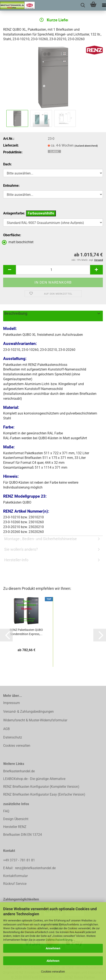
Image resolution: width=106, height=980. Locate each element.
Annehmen (53, 948)
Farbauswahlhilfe (41, 213)
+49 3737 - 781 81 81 (19, 860)
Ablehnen (53, 961)
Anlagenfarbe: (30, 213)
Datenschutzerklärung (59, 940)
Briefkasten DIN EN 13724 (23, 835)
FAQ (6, 811)
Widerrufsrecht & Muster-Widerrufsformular (35, 720)
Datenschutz (13, 737)
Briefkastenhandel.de (19, 771)
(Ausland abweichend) (86, 146)
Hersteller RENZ (15, 827)
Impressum (12, 703)
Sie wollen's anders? (21, 549)
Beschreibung (16, 313)
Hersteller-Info (16, 560)
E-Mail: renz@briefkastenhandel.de (29, 868)
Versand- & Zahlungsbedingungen (28, 712)
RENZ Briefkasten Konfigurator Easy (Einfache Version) (44, 794)
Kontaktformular (15, 876)
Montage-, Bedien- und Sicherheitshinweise (41, 539)
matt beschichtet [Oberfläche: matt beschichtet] (18, 242)
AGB (6, 729)
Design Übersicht (16, 819)
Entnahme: (11, 186)
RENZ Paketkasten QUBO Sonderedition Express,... (26, 632)
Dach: (8, 164)
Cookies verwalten (53, 972)
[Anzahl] (53, 270)
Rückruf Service (15, 884)
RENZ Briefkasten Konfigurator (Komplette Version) (41, 787)
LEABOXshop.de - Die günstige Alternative (34, 779)
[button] (10, 270)
